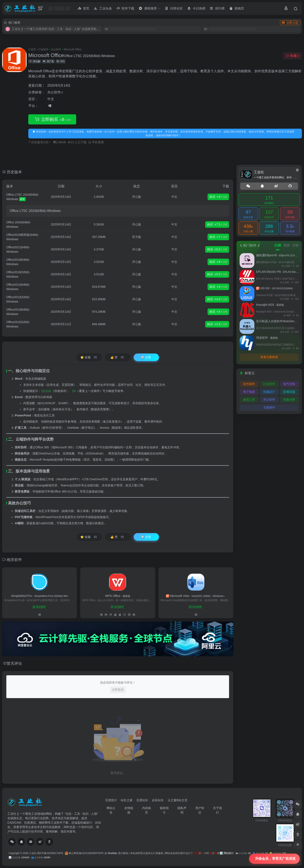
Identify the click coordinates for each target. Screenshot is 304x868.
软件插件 (249, 384)
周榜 (286, 245)
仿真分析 (289, 400)
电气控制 (289, 384)
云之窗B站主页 (177, 800)
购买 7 (218, 237)
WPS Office (118, 596)
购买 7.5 (217, 225)
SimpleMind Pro (39, 596)
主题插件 (269, 407)
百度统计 (111, 800)
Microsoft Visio (196, 596)
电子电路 (249, 392)
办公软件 (56, 49)
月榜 (295, 245)
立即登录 (118, 690)
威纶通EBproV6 (279, 255)
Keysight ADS (270, 305)
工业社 (33, 853)
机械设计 (269, 392)
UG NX (274, 288)
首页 (33, 49)
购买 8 (218, 197)
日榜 (278, 245)
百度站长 (142, 800)
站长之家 (127, 800)
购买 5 (218, 287)
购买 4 (218, 312)
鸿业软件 (267, 338)
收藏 (292, 56)
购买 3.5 (217, 324)
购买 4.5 (217, 299)
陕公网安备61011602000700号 (84, 853)
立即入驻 (290, 23)
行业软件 (43, 49)
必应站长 (158, 800)
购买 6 (218, 262)
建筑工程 (249, 400)
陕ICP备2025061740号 (50, 853)
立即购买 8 (52, 119)
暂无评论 (14, 663)
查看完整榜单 (269, 357)
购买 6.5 (217, 250)
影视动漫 (289, 392)
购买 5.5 (217, 274)
